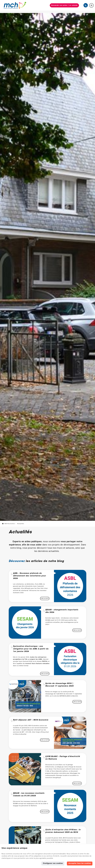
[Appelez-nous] (86, 5)
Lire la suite (45, 598)
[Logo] (15, 5)
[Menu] (91, 5)
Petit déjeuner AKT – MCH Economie (31, 720)
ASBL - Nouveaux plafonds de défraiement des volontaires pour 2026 (29, 576)
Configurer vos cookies (53, 863)
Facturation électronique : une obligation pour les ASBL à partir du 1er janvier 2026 (31, 649)
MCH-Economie (8, 524)
